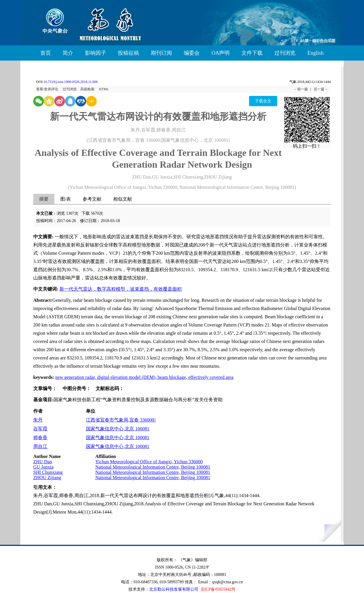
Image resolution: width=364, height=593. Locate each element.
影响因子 (96, 53)
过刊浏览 (285, 53)
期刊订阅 (161, 53)
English (315, 53)
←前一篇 (301, 89)
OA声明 (221, 53)
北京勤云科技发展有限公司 (174, 589)
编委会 (192, 53)
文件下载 (252, 53)
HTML (104, 89)
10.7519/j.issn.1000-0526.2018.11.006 (71, 82)
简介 (68, 53)
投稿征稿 (128, 53)
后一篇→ (321, 89)
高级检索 (87, 89)
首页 (46, 53)
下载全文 (263, 101)
